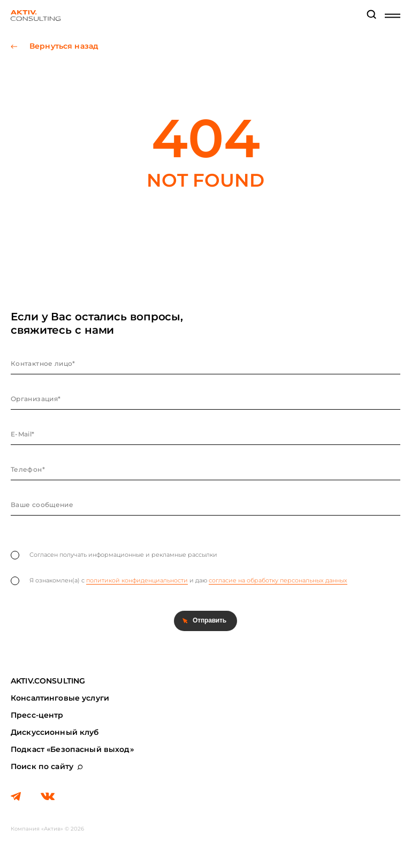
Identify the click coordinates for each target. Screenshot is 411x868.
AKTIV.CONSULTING (48, 681)
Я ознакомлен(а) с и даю (179, 581)
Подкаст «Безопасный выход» (72, 749)
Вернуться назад (64, 46)
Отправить (210, 620)
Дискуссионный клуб (55, 732)
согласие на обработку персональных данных (278, 580)
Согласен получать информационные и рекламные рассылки (114, 555)
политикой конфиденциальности (137, 580)
